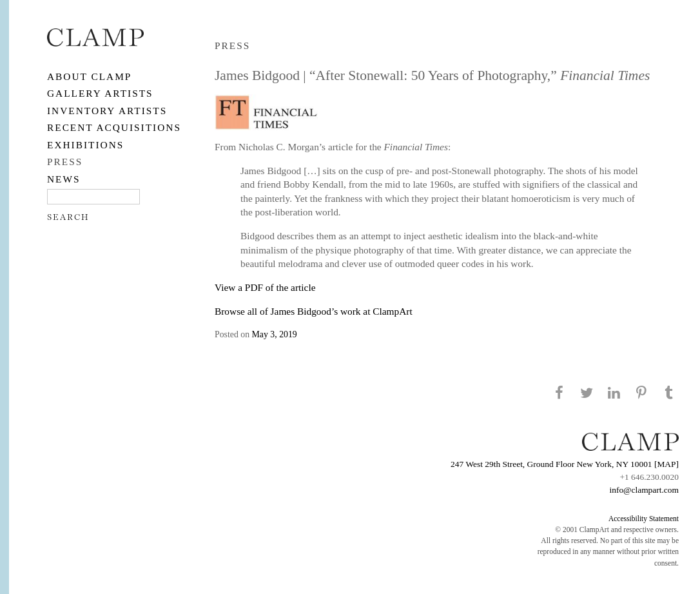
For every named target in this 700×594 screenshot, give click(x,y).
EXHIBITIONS (85, 145)
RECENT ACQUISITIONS (114, 127)
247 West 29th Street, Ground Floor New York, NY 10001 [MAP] (565, 464)
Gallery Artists (100, 93)
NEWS (64, 179)
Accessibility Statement (644, 519)
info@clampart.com (644, 490)
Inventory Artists (107, 111)
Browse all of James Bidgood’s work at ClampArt (314, 311)
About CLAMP (89, 76)
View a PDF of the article (265, 287)
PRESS (65, 162)
